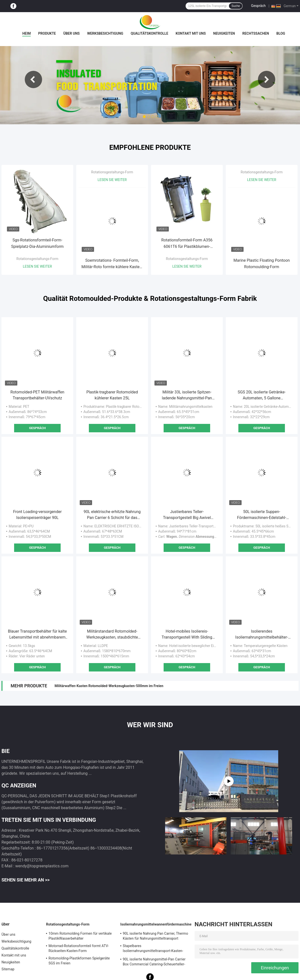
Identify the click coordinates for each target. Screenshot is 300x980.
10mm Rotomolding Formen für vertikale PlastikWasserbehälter (80, 936)
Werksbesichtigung (105, 33)
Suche (236, 6)
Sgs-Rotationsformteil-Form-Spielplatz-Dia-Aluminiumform (37, 243)
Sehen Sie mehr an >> (26, 880)
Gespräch (258, 6)
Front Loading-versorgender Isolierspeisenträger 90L (37, 515)
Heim (26, 33)
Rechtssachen (256, 33)
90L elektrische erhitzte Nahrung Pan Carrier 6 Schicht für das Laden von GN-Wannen (112, 515)
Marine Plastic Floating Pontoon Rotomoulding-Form (262, 264)
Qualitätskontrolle (150, 33)
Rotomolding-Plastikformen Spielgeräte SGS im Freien (79, 961)
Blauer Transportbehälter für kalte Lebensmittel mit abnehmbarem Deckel (37, 635)
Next (267, 79)
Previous (33, 79)
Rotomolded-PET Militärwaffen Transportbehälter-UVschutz (37, 395)
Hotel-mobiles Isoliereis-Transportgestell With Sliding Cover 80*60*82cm (187, 635)
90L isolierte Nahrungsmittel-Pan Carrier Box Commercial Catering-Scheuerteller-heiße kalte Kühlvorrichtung (154, 962)
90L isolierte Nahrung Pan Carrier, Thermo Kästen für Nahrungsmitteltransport (155, 936)
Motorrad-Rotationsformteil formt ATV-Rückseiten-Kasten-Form (79, 948)
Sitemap (8, 969)
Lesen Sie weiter (37, 266)
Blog (281, 33)
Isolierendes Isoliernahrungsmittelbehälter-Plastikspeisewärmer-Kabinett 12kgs (262, 635)
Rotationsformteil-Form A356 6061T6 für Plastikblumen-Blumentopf (187, 244)
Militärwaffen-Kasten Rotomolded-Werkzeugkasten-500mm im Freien (109, 686)
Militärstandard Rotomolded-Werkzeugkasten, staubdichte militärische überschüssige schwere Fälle (112, 635)
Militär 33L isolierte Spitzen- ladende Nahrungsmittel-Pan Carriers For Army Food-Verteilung (187, 395)
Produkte (47, 33)
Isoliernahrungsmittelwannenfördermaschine (156, 924)
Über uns (72, 33)
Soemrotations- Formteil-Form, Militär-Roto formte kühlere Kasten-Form (112, 264)
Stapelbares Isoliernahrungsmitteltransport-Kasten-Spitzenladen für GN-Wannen (153, 949)
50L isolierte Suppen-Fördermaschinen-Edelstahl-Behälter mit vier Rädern (262, 515)
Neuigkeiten (224, 33)
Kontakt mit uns (191, 33)
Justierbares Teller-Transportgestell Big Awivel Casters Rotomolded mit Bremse (187, 515)
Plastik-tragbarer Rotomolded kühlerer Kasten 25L (112, 395)
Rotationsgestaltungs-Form (37, 259)
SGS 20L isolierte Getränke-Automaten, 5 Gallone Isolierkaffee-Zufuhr (262, 395)
